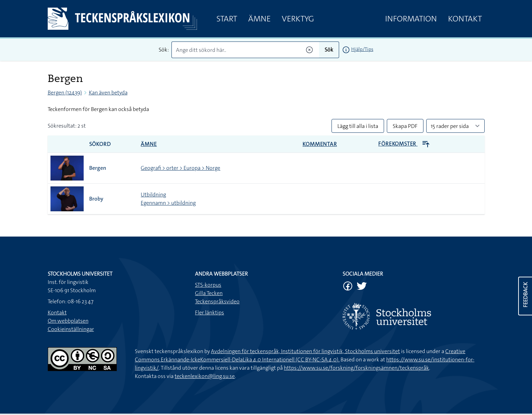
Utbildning (153, 195)
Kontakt (465, 19)
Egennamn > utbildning (168, 203)
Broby (96, 199)
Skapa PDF (405, 126)
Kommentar (320, 144)
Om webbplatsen (68, 321)
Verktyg (298, 19)
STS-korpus (208, 285)
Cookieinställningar (71, 329)
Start (227, 19)
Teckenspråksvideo (217, 301)
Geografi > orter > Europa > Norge (180, 168)
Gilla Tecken (209, 293)
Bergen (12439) (65, 93)
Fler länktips (209, 312)
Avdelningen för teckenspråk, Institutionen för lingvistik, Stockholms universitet (305, 351)
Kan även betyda (108, 93)
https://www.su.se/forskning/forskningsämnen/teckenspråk (356, 368)
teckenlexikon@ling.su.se (205, 376)
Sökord (100, 144)
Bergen (98, 168)
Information (411, 19)
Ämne (259, 19)
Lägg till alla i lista (358, 126)
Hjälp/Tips (362, 49)
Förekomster (404, 144)
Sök (329, 50)
